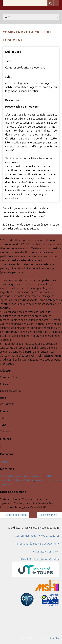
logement (41, 480)
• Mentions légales (26, 544)
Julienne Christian (24, 480)
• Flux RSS (25, 559)
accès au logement (11, 476)
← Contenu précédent (14, 515)
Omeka (54, 638)
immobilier (6, 480)
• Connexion (52, 552)
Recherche (50, 3)
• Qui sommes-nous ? (25, 536)
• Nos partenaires (49, 536)
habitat (49, 476)
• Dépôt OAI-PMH (49, 544)
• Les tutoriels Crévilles (46, 559)
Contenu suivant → (50, 515)
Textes (4, 462)
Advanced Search (56, 3)
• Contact (39, 552)
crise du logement (33, 476)
